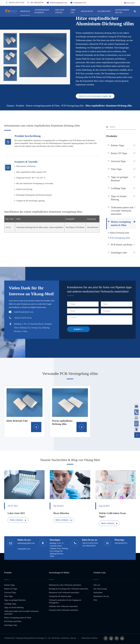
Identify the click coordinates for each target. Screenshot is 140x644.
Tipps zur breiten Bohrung (119, 198)
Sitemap (73, 638)
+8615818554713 (121, 543)
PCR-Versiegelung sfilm (73, 106)
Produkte (25, 11)
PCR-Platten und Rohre (122, 245)
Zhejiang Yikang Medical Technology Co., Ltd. (33, 638)
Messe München (61, 513)
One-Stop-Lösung (60, 11)
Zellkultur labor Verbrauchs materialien (63, 606)
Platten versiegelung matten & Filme (43, 106)
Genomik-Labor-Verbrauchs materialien (64, 610)
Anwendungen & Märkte (42, 11)
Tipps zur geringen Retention (120, 179)
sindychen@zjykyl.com (58, 3)
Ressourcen (87, 11)
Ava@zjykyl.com (80, 3)
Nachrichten (104, 11)
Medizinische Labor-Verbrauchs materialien (65, 585)
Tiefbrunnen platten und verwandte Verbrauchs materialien (122, 211)
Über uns (73, 11)
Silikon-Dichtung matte (119, 233)
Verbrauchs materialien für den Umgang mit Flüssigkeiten (65, 601)
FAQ (95, 600)
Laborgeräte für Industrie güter (60, 596)
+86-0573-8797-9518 (16, 3)
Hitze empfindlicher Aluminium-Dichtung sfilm (109, 106)
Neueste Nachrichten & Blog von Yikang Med (70, 460)
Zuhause (10, 106)
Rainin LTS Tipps (119, 153)
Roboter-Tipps (118, 145)
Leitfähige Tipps (118, 188)
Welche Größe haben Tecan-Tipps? (113, 515)
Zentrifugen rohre (119, 253)
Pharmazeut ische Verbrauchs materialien (64, 593)
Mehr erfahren (18, 520)
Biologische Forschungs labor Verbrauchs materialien (69, 589)
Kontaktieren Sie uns (122, 11)
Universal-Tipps (118, 161)
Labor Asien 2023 (16, 513)
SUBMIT (78, 329)
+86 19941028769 (37, 3)
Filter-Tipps (116, 169)
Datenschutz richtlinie (89, 638)
